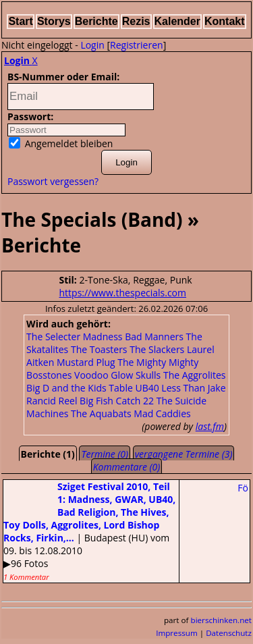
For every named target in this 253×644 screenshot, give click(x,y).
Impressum (177, 633)
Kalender (177, 21)
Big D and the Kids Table (80, 388)
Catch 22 (135, 401)
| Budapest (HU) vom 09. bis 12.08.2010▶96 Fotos (89, 531)
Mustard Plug (86, 362)
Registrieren (137, 45)
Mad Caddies (162, 413)
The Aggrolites (195, 375)
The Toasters (99, 349)
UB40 (147, 388)
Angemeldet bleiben (61, 143)
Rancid (41, 401)
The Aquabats (101, 413)
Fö (243, 488)
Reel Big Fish (86, 401)
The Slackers (157, 349)
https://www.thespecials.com (123, 293)
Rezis (136, 21)
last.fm (210, 426)
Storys (54, 21)
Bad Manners (154, 337)
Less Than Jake (193, 388)
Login (92, 45)
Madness (103, 337)
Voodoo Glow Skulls (117, 375)
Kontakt (225, 21)
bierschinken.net (222, 620)
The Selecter (53, 337)
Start (20, 21)
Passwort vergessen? (53, 181)
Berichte (96, 21)
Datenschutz (229, 633)
